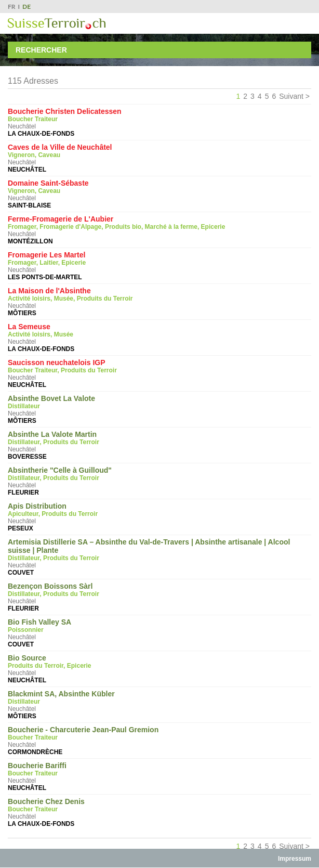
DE (26, 7)
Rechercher (41, 50)
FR (12, 7)
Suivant (291, 96)
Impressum (295, 859)
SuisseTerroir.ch (57, 24)
